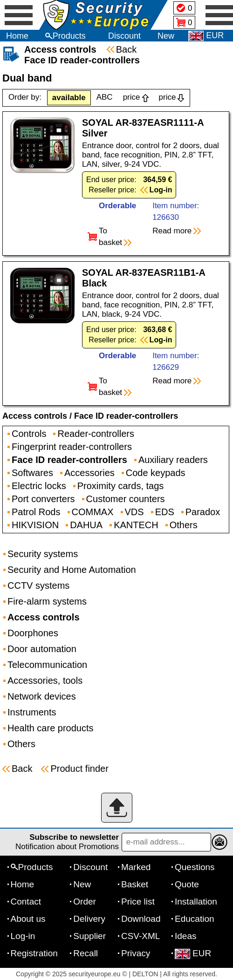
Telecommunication (47, 665)
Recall (86, 953)
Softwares (32, 473)
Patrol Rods (36, 512)
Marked (136, 867)
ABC (105, 97)
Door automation (42, 649)
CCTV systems (38, 585)
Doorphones (33, 633)
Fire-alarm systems (47, 601)
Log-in (23, 936)
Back (126, 49)
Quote (187, 884)
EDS (165, 512)
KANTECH (136, 525)
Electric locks (39, 486)
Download (141, 919)
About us (28, 919)
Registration (34, 953)
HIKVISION (35, 525)
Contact (26, 902)
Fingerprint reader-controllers (72, 447)
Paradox (203, 512)
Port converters (43, 499)
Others (184, 525)
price (132, 97)
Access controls (35, 416)
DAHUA (86, 525)
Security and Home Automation (72, 570)
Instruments (32, 712)
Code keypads (156, 473)
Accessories (89, 473)
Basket (135, 884)
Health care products (51, 728)
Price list (138, 902)
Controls (29, 434)
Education (195, 919)
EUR (193, 953)
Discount (124, 36)
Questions (195, 867)
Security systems (43, 554)
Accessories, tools (45, 681)
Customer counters (126, 499)
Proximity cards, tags (121, 486)
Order (85, 902)
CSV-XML (140, 936)
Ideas (185, 936)
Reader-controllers (96, 434)
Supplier (89, 936)
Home (17, 36)
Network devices (42, 696)
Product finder (79, 769)
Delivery (89, 919)
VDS (134, 512)
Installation (196, 902)
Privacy (136, 953)
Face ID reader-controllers (126, 416)
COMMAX (93, 512)
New (166, 36)
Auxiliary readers (173, 460)
